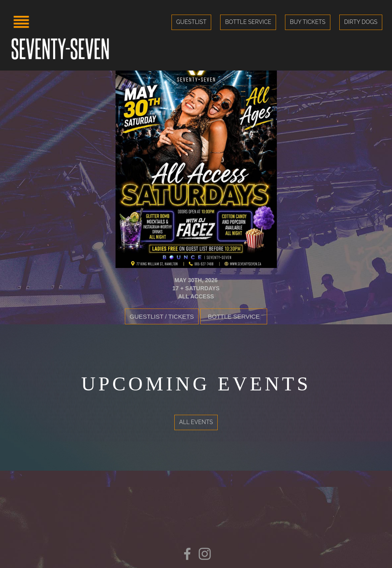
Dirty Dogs (361, 22)
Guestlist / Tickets (162, 316)
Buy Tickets (308, 22)
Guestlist (192, 22)
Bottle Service (248, 22)
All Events (196, 422)
